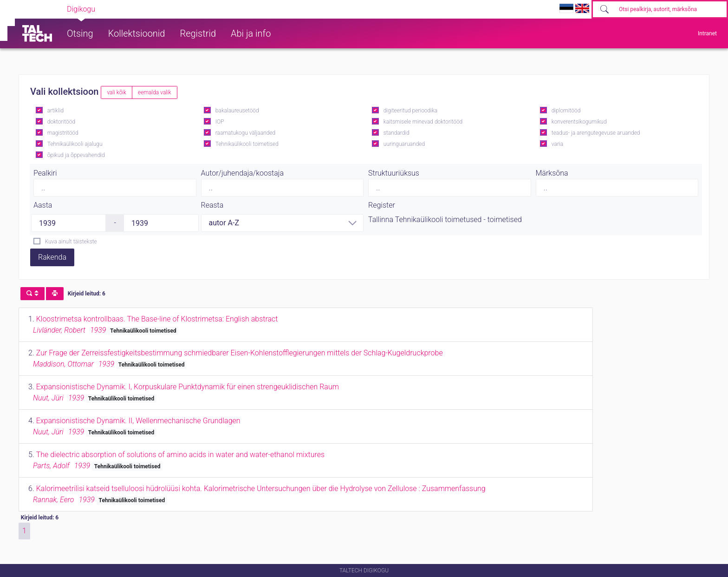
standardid (396, 133)
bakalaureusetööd (237, 111)
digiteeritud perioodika (410, 111)
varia (557, 144)
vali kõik (117, 92)
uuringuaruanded (404, 144)
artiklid (55, 111)
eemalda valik (155, 92)
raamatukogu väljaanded (246, 133)
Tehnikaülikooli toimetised (247, 144)
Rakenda (52, 257)
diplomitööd (566, 111)
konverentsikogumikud (579, 122)
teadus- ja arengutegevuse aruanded (596, 133)
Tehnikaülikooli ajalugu (75, 144)
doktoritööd (61, 122)
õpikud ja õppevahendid (76, 155)
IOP (220, 122)
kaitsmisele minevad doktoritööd (423, 122)
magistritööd (63, 133)
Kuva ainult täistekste (71, 242)
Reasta (212, 205)
